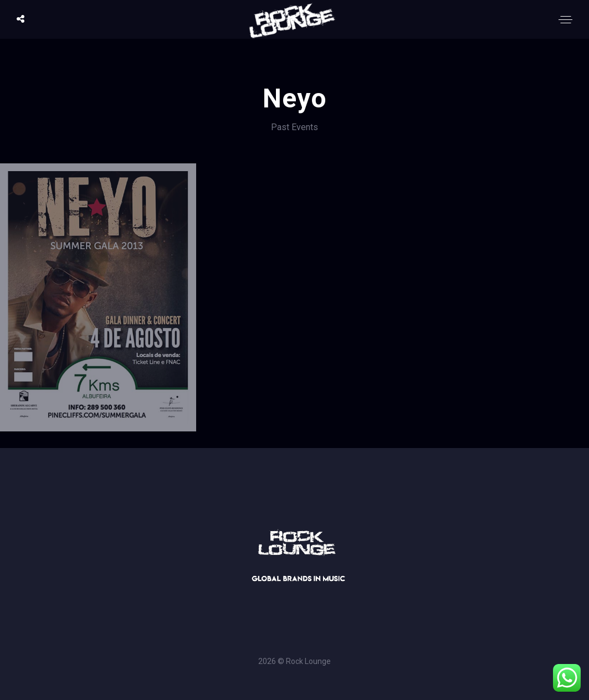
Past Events (295, 127)
